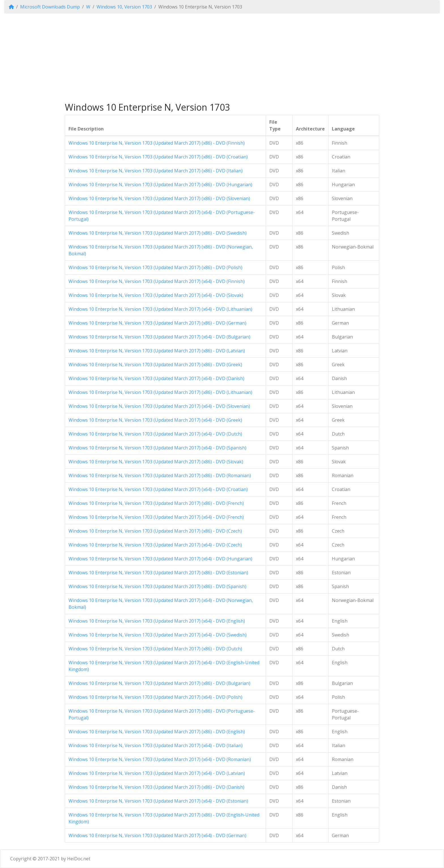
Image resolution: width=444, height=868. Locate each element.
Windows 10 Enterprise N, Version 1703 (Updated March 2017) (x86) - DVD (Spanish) (157, 586)
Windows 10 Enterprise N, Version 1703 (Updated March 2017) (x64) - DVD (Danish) (156, 378)
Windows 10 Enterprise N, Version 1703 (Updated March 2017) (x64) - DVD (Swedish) (158, 635)
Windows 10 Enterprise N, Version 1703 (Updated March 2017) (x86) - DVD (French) (156, 503)
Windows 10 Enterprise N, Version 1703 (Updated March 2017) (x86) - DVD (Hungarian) (160, 185)
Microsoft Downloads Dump (50, 7)
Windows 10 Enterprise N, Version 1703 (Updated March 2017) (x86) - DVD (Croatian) (158, 157)
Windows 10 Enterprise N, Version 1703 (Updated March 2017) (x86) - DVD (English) (157, 732)
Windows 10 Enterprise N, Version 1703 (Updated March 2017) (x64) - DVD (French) (156, 517)
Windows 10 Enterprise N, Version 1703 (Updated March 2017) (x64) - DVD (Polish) (155, 697)
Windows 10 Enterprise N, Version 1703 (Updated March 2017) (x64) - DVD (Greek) (155, 420)
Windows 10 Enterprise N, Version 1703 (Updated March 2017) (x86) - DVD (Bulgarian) (159, 683)
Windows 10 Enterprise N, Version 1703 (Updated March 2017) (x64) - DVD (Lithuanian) (160, 309)
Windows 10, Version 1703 (124, 7)
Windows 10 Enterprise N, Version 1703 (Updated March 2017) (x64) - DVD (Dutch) (155, 434)
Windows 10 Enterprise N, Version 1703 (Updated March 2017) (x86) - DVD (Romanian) (160, 475)
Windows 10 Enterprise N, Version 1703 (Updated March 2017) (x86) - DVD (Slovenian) (159, 198)
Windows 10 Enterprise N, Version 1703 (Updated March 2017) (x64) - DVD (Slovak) (156, 295)
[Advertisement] (222, 58)
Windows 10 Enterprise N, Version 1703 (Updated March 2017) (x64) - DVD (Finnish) (157, 281)
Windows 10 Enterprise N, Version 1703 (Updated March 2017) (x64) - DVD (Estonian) (158, 801)
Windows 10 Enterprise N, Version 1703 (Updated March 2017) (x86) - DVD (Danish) (156, 787)
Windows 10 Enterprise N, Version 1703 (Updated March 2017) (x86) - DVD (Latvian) (157, 351)
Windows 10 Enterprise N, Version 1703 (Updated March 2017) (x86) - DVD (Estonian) (158, 573)
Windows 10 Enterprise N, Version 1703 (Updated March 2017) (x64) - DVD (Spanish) (157, 448)
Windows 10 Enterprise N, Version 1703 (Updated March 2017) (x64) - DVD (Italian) (156, 745)
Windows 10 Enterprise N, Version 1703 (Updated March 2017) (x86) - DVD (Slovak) (156, 462)
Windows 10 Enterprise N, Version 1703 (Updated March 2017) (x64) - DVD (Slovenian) (159, 406)
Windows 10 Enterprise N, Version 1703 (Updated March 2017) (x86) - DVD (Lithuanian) (160, 392)
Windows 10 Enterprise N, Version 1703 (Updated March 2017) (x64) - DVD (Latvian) (157, 773)
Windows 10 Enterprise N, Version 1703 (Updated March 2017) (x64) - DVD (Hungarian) (160, 559)
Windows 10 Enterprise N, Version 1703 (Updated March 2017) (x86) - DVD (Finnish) (157, 143)
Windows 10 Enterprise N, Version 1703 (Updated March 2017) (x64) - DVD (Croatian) (158, 489)
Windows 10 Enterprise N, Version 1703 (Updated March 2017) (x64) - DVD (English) (157, 621)
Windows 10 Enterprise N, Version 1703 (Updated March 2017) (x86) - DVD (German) (157, 323)
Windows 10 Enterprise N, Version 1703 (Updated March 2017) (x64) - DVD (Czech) (155, 545)
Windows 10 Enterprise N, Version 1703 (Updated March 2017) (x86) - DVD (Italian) (156, 171)
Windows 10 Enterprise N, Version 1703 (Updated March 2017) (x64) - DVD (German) (157, 835)
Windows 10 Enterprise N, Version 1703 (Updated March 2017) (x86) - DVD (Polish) (155, 267)
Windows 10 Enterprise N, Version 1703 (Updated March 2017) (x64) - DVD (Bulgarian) (159, 337)
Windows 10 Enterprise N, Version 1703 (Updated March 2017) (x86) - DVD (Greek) (155, 365)
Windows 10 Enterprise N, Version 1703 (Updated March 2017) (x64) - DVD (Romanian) (160, 759)
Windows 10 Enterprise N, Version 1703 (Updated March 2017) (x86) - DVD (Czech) (155, 531)
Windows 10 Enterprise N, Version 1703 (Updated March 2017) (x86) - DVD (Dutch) (155, 649)
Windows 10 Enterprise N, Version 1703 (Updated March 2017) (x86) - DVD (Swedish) (158, 233)
